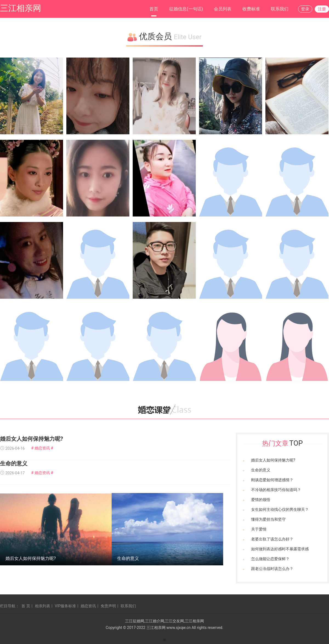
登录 (305, 9)
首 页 (26, 606)
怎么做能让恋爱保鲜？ (270, 559)
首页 (154, 9)
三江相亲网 (21, 8)
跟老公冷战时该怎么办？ (272, 569)
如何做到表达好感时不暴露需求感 (280, 549)
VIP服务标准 (66, 606)
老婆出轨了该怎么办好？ (272, 539)
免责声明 (108, 606)
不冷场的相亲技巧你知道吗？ (276, 490)
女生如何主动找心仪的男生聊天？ (280, 509)
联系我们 (280, 9)
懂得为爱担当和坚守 (268, 519)
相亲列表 (42, 606)
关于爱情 (259, 529)
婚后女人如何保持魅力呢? (32, 439)
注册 (322, 9)
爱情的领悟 (261, 500)
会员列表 (223, 9)
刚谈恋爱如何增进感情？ (272, 480)
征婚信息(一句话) (186, 9)
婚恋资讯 (88, 606)
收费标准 (251, 9)
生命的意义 (14, 463)
